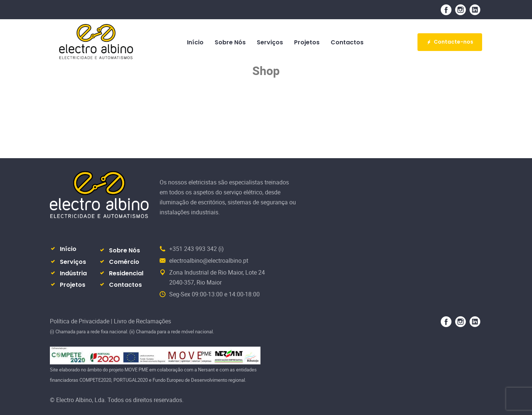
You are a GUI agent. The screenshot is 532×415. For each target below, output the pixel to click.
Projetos (73, 285)
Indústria (73, 273)
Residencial (126, 273)
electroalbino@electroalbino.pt (209, 261)
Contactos (125, 285)
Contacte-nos (450, 42)
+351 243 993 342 (193, 249)
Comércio (124, 262)
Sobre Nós (125, 250)
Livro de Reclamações (142, 321)
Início (68, 249)
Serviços (73, 262)
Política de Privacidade (80, 321)
